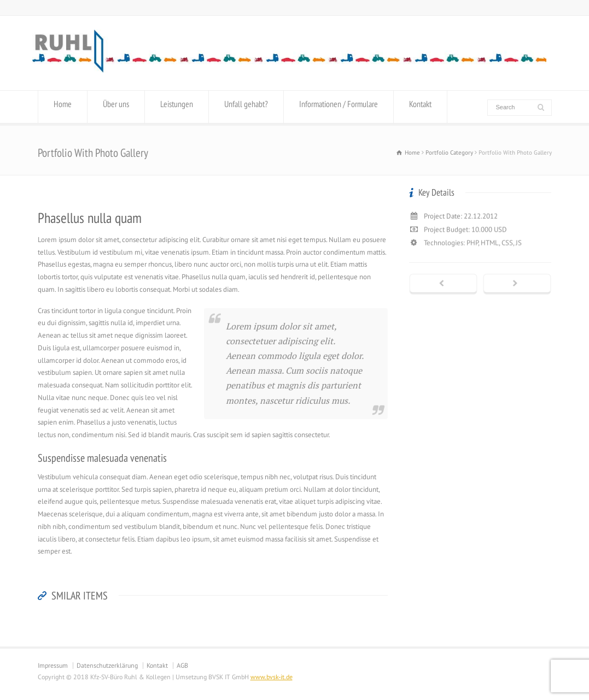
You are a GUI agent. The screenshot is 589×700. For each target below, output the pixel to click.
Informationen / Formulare (339, 107)
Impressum (53, 665)
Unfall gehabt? (246, 107)
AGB (182, 665)
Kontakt (420, 107)
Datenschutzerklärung (107, 665)
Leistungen (177, 107)
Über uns (116, 107)
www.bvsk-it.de (272, 677)
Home (63, 107)
